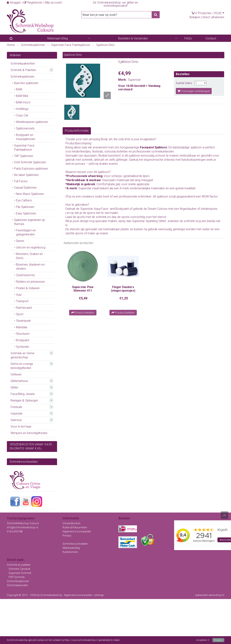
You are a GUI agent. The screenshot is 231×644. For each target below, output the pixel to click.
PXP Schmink (17, 577)
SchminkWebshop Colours (23, 523)
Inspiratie (17, 413)
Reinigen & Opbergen (24, 400)
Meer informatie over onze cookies (137, 640)
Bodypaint (23, 340)
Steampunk (24, 321)
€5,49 (83, 298)
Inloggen (14, 3)
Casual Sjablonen (25, 188)
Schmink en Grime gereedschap (23, 355)
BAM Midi (22, 96)
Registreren (33, 3)
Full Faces (21, 181)
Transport (22, 301)
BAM (19, 89)
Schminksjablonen (23, 77)
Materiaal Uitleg (58, 38)
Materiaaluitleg (71, 548)
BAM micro (23, 102)
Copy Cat (22, 115)
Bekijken (195, 17)
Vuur (19, 295)
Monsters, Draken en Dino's (29, 256)
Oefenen (16, 374)
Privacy (67, 536)
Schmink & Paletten (23, 70)
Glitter (14, 387)
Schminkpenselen (17, 585)
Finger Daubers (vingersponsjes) (123, 289)
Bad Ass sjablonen (26, 83)
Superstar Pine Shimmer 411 (83, 289)
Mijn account (53, 3)
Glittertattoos (19, 381)
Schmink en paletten (19, 565)
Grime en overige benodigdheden (22, 366)
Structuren (23, 334)
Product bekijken (83, 313)
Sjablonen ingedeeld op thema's (30, 222)
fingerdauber (188, 209)
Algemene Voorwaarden (77, 531)
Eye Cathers (24, 200)
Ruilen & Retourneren (75, 527)
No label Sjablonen (26, 175)
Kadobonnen (70, 552)
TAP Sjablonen (24, 156)
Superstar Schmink (20, 573)
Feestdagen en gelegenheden (26, 232)
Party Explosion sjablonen (31, 169)
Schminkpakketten (23, 64)
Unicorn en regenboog (31, 247)
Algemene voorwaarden (78, 595)
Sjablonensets (25, 128)
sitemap (99, 595)
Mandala (22, 327)
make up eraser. (98, 233)
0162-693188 (15, 531)
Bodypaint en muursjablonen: (26, 137)
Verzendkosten (71, 523)
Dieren (20, 241)
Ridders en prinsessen (30, 282)
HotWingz (22, 109)
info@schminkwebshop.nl (22, 527)
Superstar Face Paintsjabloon (24, 148)
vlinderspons (209, 209)
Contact (211, 38)
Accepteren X (203, 640)
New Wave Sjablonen (30, 194)
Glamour (16, 420)
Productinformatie (77, 131)
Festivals (16, 407)
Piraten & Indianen (28, 288)
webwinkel (201, 595)
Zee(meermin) (25, 275)
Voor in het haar (21, 427)
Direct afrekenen (213, 17)
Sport (20, 314)
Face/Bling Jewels (23, 394)
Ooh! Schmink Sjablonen (30, 162)
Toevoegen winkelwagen (194, 91)
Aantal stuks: (184, 83)
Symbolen (23, 347)
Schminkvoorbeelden (75, 544)
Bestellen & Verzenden (133, 38)
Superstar (134, 80)
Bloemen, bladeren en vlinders (30, 267)
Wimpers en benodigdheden (29, 433)
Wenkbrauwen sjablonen (32, 122)
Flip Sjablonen (25, 207)
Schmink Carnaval (19, 569)
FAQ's (188, 38)
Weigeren (218, 640)
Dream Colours (158, 209)
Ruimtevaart (24, 308)
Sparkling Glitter (156, 221)
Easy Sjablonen (26, 213)
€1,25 (124, 298)
